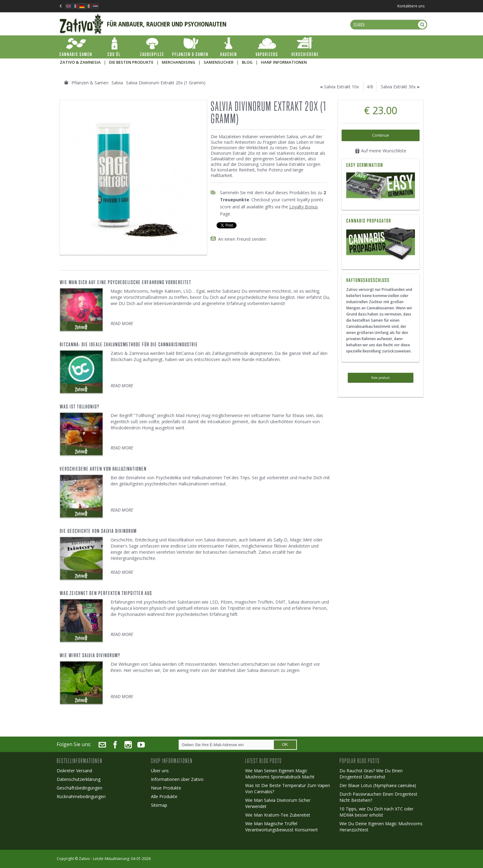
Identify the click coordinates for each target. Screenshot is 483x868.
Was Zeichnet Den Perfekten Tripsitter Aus (106, 593)
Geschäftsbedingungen (79, 788)
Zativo (84, 859)
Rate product (380, 378)
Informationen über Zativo (177, 779)
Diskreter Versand (74, 771)
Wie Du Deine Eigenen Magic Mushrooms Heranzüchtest (381, 827)
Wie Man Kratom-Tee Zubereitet (278, 815)
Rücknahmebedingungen (81, 796)
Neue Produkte (166, 788)
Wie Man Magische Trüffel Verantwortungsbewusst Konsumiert (282, 827)
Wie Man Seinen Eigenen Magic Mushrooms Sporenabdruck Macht (280, 774)
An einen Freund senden (242, 239)
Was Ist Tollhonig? (80, 407)
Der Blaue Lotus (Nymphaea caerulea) (378, 785)
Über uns (160, 771)
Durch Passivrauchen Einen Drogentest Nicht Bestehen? (378, 797)
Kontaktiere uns (411, 6)
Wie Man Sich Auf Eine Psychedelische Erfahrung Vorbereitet (126, 282)
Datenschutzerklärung (79, 779)
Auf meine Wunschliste (381, 151)
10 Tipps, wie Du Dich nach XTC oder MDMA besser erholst (376, 812)
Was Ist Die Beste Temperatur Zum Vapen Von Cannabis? (288, 788)
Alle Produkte (164, 796)
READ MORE (122, 323)
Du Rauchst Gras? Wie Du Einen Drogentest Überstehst (371, 774)
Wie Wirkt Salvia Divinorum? (90, 655)
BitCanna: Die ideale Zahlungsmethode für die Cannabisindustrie (129, 344)
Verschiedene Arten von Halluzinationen (103, 469)
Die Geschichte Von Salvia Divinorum (98, 531)
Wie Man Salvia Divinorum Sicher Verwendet (278, 803)
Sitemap (159, 805)
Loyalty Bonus (304, 207)
